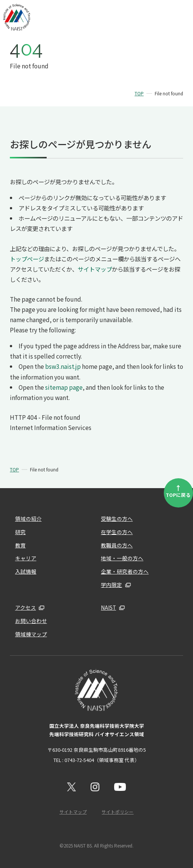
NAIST (108, 607)
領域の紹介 (28, 519)
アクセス (26, 607)
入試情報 (26, 571)
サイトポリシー (118, 812)
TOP (139, 93)
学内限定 (111, 585)
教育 (20, 545)
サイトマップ (95, 269)
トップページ (27, 259)
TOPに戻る (178, 491)
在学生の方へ (117, 532)
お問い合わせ (31, 621)
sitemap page (64, 387)
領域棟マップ (31, 634)
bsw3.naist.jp (63, 366)
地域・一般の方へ (122, 558)
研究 (20, 532)
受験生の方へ (117, 519)
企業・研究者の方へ (125, 571)
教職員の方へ (117, 545)
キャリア (26, 558)
